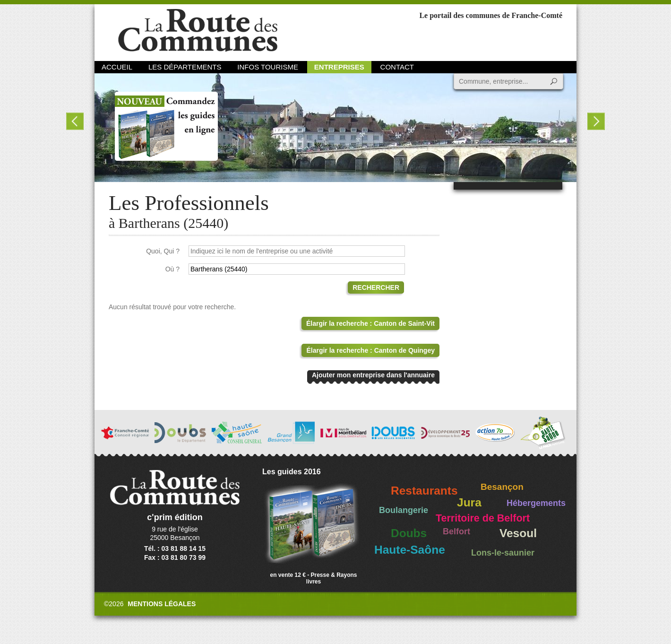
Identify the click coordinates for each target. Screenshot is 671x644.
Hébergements (536, 503)
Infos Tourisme (268, 67)
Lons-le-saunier (503, 553)
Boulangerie (404, 510)
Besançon (502, 487)
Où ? (172, 269)
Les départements (185, 67)
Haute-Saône (410, 550)
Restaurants (424, 491)
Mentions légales (162, 604)
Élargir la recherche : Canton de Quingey (370, 350)
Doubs (409, 533)
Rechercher (376, 287)
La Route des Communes (198, 30)
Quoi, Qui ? (163, 251)
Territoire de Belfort (483, 518)
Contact (397, 67)
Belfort (456, 531)
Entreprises (339, 67)
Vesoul (518, 533)
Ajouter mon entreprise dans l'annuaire (373, 375)
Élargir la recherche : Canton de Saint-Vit (370, 323)
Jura (469, 502)
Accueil (117, 67)
